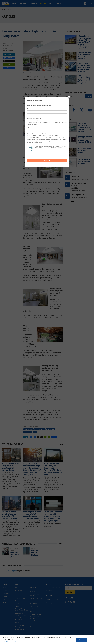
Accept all (82, 640)
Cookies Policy (6, 642)
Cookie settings (14, 642)
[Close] (69, 97)
